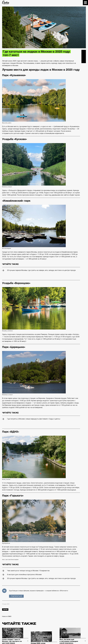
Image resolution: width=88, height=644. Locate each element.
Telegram (84, 52)
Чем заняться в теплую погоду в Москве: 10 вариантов (28, 571)
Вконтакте (84, 56)
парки (5, 610)
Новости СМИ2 (7, 616)
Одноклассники (84, 61)
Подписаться (16, 596)
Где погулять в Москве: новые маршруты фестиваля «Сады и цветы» (34, 419)
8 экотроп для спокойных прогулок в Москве (24, 575)
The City (6, 3)
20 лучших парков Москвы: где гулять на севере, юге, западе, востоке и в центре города (41, 270)
